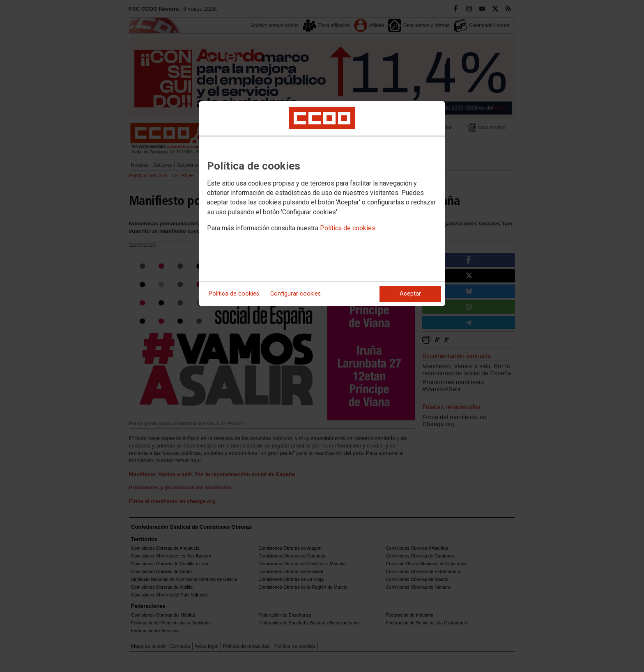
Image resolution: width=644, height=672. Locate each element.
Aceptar (410, 294)
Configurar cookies (296, 294)
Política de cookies (348, 228)
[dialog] (322, 204)
